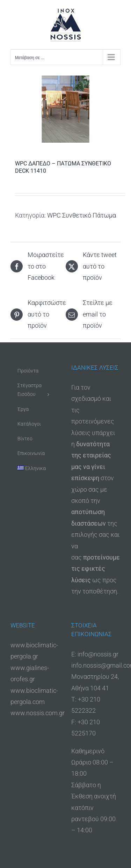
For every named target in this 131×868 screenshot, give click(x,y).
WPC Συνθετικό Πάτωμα (82, 215)
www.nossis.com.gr (38, 713)
